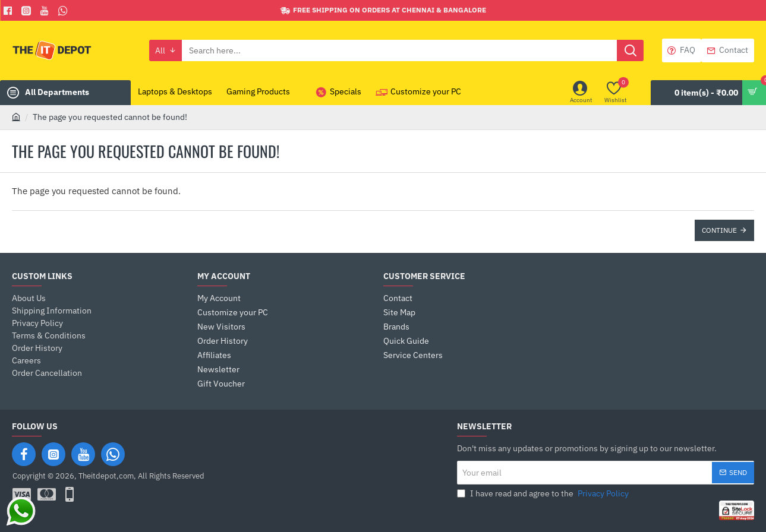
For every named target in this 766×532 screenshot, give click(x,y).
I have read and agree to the (544, 494)
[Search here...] (630, 50)
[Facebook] (9, 11)
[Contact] (728, 50)
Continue (719, 230)
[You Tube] (46, 11)
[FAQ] (682, 50)
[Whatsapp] (64, 11)
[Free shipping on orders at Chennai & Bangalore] (383, 10)
